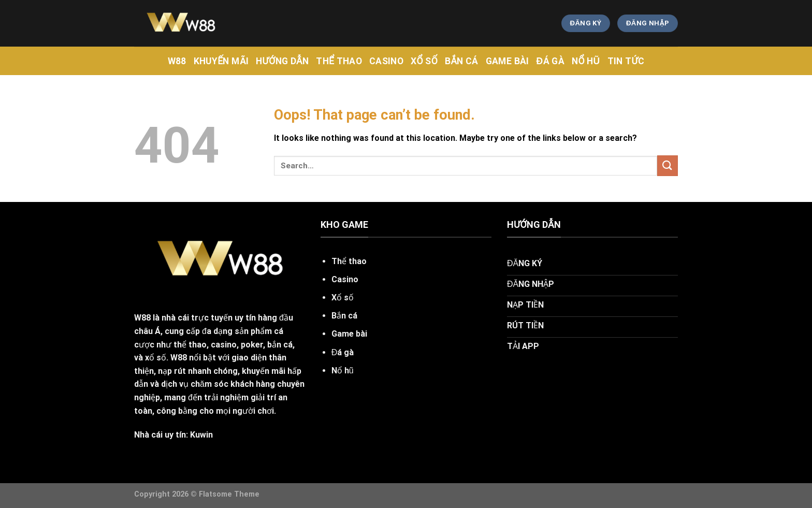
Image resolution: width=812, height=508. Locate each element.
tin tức (626, 61)
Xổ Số (424, 61)
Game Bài (508, 61)
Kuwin (201, 435)
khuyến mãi (221, 61)
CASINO (386, 61)
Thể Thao (339, 61)
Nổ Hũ (586, 61)
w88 (177, 61)
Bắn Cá (462, 61)
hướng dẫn (282, 61)
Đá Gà (550, 61)
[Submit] (668, 165)
